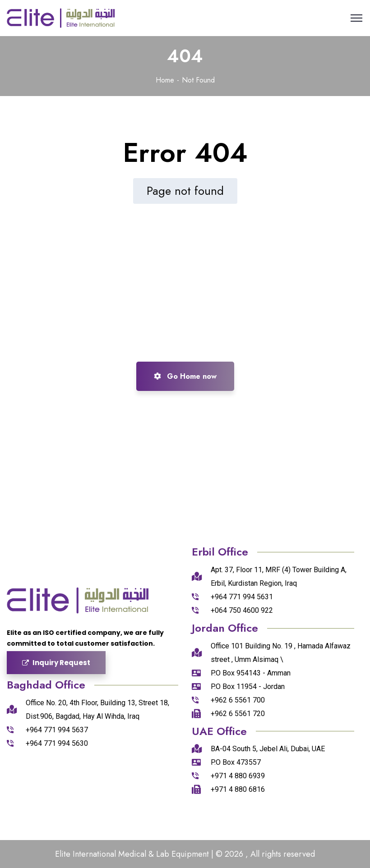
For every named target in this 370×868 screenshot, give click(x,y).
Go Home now (185, 376)
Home (165, 80)
